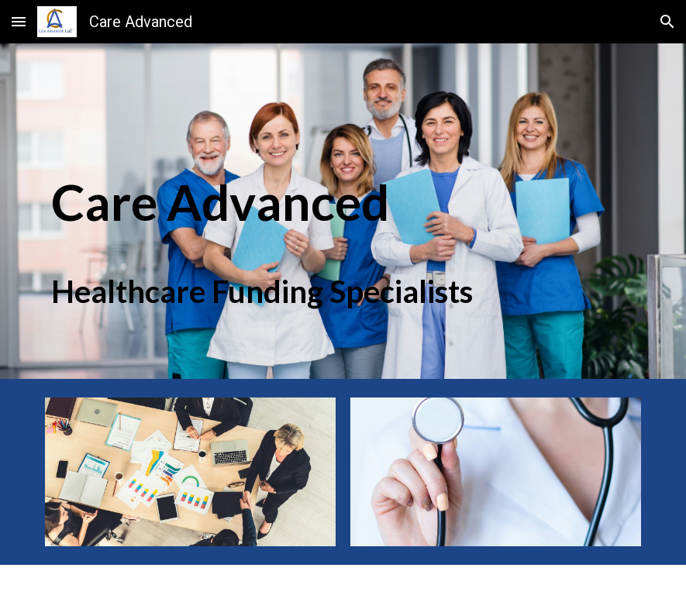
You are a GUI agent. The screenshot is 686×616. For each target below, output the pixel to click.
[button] (19, 21)
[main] (292, 178)
